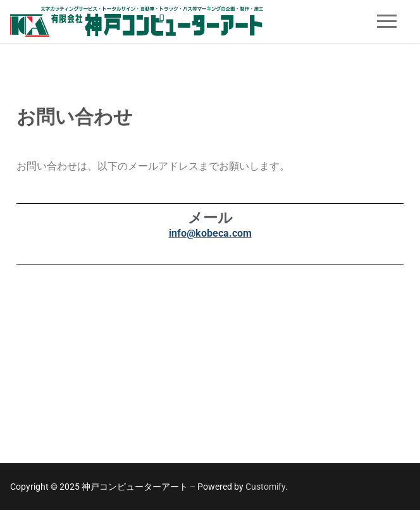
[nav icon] (387, 22)
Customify (265, 487)
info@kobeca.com (210, 233)
